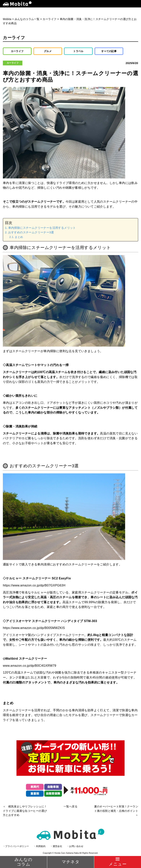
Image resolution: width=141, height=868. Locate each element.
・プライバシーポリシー (16, 846)
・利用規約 (40, 846)
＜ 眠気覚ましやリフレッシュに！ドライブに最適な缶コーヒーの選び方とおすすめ (25, 811)
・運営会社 (56, 846)
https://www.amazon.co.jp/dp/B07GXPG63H (34, 585)
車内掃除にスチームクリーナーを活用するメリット (42, 228)
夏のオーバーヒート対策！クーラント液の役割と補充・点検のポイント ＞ (116, 811)
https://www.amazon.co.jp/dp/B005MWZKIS (34, 628)
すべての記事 (109, 51)
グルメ (48, 51)
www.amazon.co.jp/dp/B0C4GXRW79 (30, 666)
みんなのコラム (23, 862)
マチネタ (71, 862)
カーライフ (17, 51)
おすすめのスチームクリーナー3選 (31, 232)
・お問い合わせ (75, 846)
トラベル (78, 51)
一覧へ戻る (70, 806)
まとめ (19, 237)
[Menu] (118, 862)
